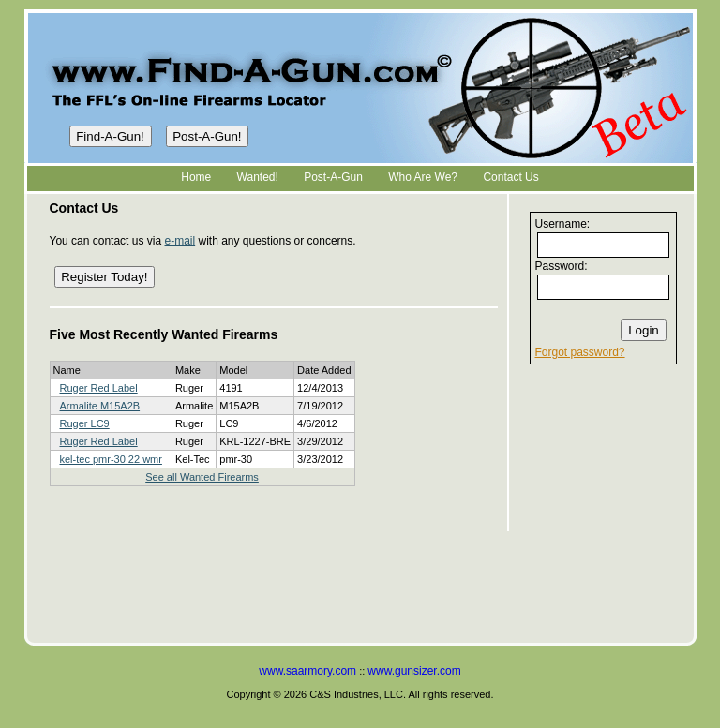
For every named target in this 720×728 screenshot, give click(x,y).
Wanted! (258, 177)
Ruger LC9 (85, 423)
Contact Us (510, 177)
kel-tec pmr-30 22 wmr (111, 459)
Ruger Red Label (99, 388)
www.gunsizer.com (414, 671)
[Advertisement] (603, 505)
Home (196, 177)
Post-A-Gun (333, 177)
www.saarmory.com (307, 671)
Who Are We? (423, 177)
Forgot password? (580, 352)
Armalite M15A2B (100, 406)
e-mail (180, 241)
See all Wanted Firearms (202, 477)
